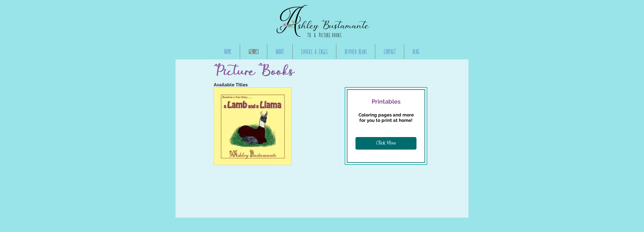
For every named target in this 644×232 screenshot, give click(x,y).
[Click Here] (386, 143)
